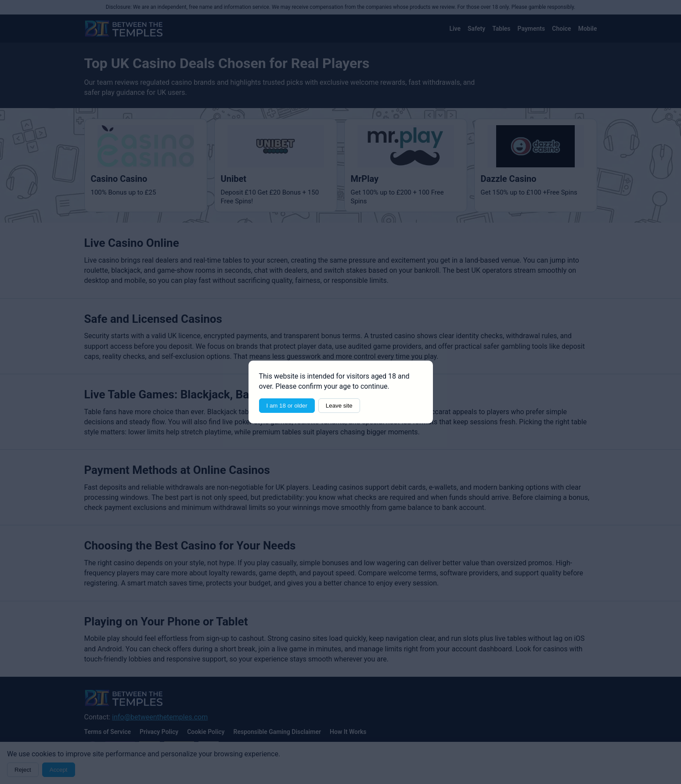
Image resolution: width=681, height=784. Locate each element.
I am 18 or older (287, 406)
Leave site (339, 406)
